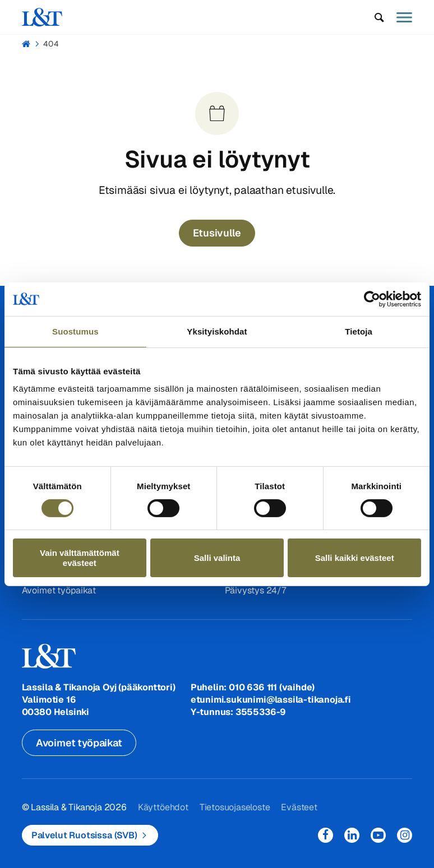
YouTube (378, 835)
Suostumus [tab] (75, 331)
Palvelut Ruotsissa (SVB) (84, 835)
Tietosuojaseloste (235, 807)
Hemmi (27, 44)
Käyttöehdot (163, 807)
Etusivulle (217, 233)
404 (51, 44)
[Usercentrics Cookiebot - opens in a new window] (372, 299)
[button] (379, 17)
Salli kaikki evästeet (355, 558)
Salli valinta (217, 558)
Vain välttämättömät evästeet (80, 558)
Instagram (405, 835)
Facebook (325, 835)
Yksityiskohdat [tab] (217, 331)
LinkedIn (352, 835)
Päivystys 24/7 (255, 590)
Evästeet (299, 807)
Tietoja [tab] (359, 331)
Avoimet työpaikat (59, 590)
